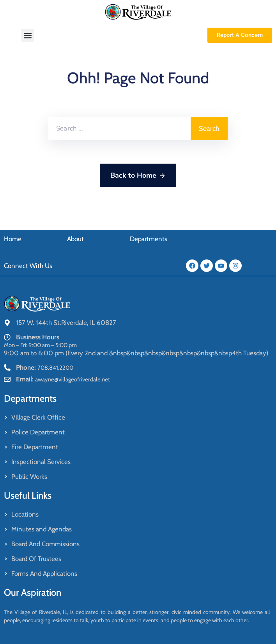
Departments (149, 239)
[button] (27, 35)
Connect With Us (28, 266)
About (75, 239)
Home (13, 239)
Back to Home (138, 176)
